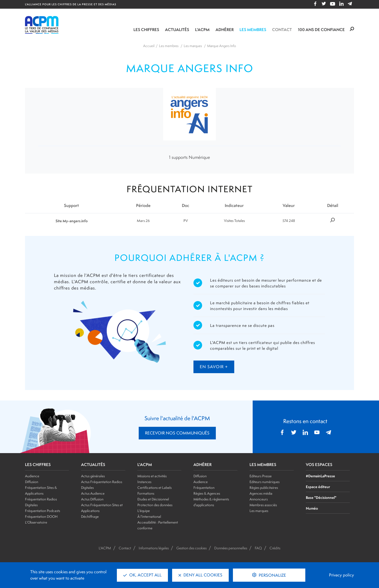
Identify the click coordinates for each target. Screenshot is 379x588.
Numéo (312, 508)
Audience (32, 476)
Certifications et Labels (154, 488)
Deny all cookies (200, 575)
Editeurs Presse (261, 476)
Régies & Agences (207, 493)
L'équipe (144, 511)
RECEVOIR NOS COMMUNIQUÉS (177, 433)
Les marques (259, 511)
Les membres (253, 30)
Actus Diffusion (92, 499)
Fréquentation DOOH (41, 516)
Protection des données (155, 505)
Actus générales (93, 476)
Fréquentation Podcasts (43, 511)
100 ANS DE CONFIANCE (321, 30)
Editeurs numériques (265, 482)
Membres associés (263, 505)
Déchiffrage (90, 516)
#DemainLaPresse (320, 476)
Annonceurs (259, 499)
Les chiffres (146, 30)
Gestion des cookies (191, 548)
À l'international (149, 516)
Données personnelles (231, 548)
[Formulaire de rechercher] (352, 29)
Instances (144, 482)
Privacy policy (341, 575)
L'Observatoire (36, 522)
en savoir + (214, 367)
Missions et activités (152, 476)
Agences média (261, 493)
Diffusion (32, 482)
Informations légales (154, 548)
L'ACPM (202, 30)
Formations (146, 493)
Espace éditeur (318, 487)
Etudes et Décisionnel (153, 499)
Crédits (275, 548)
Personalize (272, 575)
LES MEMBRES (263, 465)
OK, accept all (142, 575)
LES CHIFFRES (38, 465)
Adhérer (225, 30)
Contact (282, 30)
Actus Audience (93, 493)
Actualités (177, 30)
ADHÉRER (203, 465)
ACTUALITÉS (93, 465)
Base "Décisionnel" (321, 497)
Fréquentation (204, 488)
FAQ (258, 548)
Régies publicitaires (264, 488)
